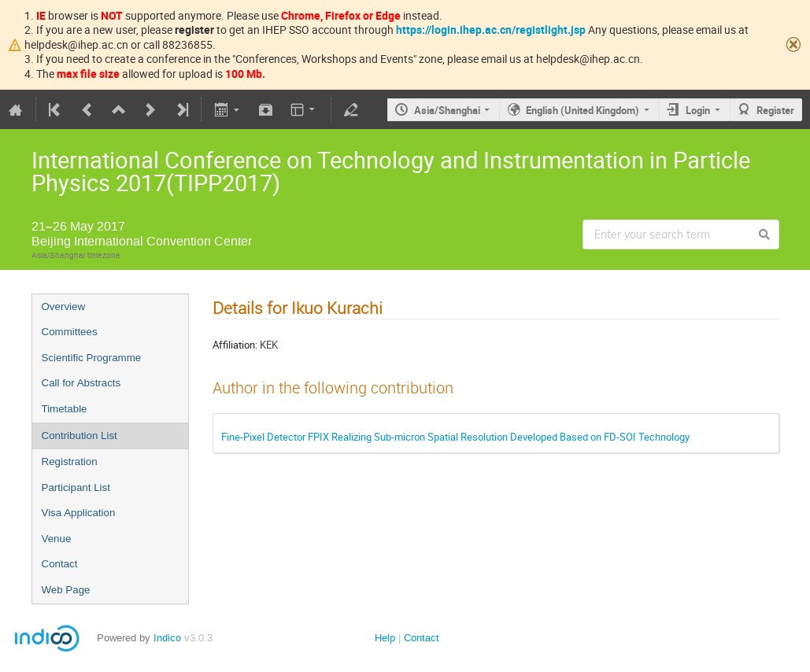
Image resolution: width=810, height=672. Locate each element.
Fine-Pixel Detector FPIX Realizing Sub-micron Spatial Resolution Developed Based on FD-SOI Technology (455, 437)
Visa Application (79, 513)
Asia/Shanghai (447, 110)
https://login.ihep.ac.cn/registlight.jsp (491, 30)
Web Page (66, 590)
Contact (60, 564)
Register (775, 110)
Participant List (76, 487)
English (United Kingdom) (583, 110)
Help (385, 638)
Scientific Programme (92, 358)
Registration (70, 462)
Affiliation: (235, 345)
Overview (64, 306)
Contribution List (80, 436)
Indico (167, 638)
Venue (57, 539)
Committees (70, 332)
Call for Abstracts (81, 383)
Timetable (65, 409)
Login (698, 110)
